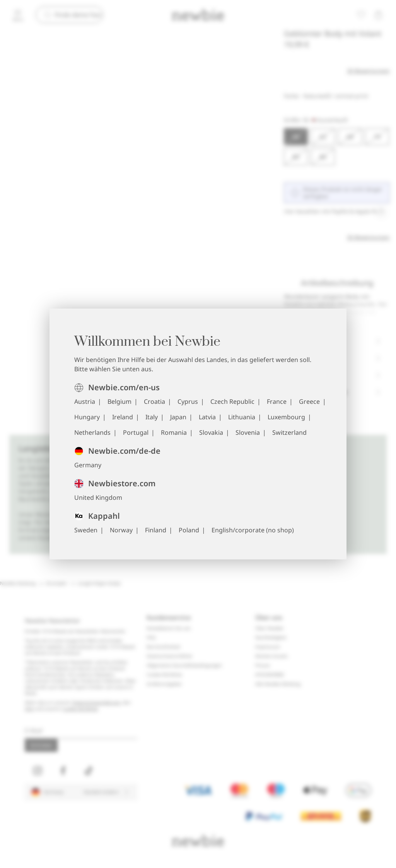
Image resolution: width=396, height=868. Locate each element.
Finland (156, 530)
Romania (174, 432)
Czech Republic (232, 401)
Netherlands (92, 432)
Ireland (123, 417)
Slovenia (248, 432)
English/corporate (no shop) (253, 530)
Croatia (154, 401)
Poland (189, 530)
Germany (88, 465)
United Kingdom (98, 497)
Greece (309, 401)
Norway (121, 530)
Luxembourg (286, 417)
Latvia (207, 417)
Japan (178, 417)
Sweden (86, 530)
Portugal (136, 432)
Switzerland (289, 432)
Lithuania (242, 417)
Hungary (87, 417)
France (277, 401)
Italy (152, 417)
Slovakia (211, 432)
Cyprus (188, 401)
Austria (85, 401)
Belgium (119, 401)
